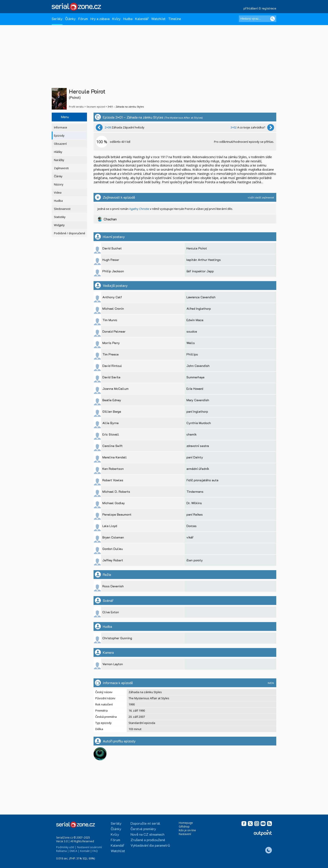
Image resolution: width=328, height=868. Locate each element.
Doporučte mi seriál (145, 823)
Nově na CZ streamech (147, 834)
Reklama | (63, 851)
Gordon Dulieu (113, 549)
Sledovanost (62, 209)
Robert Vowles (113, 480)
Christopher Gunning (117, 638)
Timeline (175, 19)
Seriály (57, 19)
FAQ (95, 851)
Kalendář (142, 19)
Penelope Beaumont (117, 514)
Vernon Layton (113, 664)
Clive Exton (111, 612)
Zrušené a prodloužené (148, 840)
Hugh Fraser (111, 260)
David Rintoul (112, 366)
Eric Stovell (111, 434)
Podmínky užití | (66, 847)
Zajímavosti (61, 168)
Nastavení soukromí (89, 847)
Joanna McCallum (115, 389)
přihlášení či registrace (260, 8)
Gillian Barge (112, 411)
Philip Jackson (113, 271)
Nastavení (185, 834)
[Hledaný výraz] (258, 19)
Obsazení (60, 144)
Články (70, 19)
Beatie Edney (112, 400)
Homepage (186, 823)
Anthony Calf (112, 297)
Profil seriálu (76, 107)
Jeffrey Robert (113, 560)
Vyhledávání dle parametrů (150, 845)
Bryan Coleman (113, 537)
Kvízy (116, 19)
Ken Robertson (113, 469)
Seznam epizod (96, 107)
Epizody (59, 136)
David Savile (111, 377)
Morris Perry (111, 343)
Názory (59, 184)
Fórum (83, 19)
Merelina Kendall (115, 457)
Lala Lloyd (110, 526)
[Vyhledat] (273, 19)
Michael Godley (114, 503)
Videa (58, 193)
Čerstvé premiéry (143, 829)
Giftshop (184, 827)
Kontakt (85, 851)
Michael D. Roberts (116, 492)
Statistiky (60, 217)
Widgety (59, 225)
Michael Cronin (113, 309)
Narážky (59, 160)
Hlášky (58, 152)
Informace (61, 127)
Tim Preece (111, 354)
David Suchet (112, 248)
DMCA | (75, 851)
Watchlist (158, 19)
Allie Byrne (111, 423)
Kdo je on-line (187, 830)
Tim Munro (110, 320)
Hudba (128, 19)
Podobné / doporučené (70, 233)
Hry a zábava (100, 19)
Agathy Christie (139, 209)
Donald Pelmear (114, 331)
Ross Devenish (113, 586)
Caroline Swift (112, 446)
